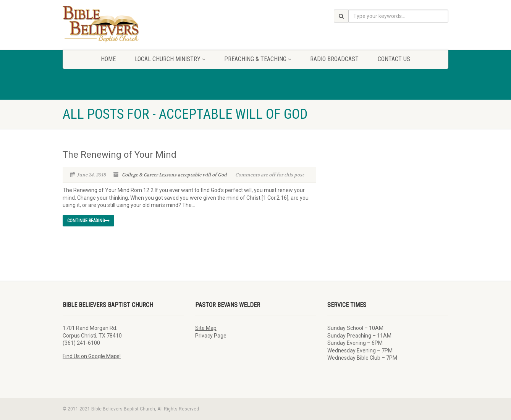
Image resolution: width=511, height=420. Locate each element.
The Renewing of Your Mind (120, 155)
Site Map (206, 328)
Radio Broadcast (334, 59)
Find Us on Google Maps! (92, 356)
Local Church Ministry (170, 59)
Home (108, 59)
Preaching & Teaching (258, 59)
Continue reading (88, 221)
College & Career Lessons (149, 175)
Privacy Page (211, 336)
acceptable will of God (202, 175)
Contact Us (394, 59)
